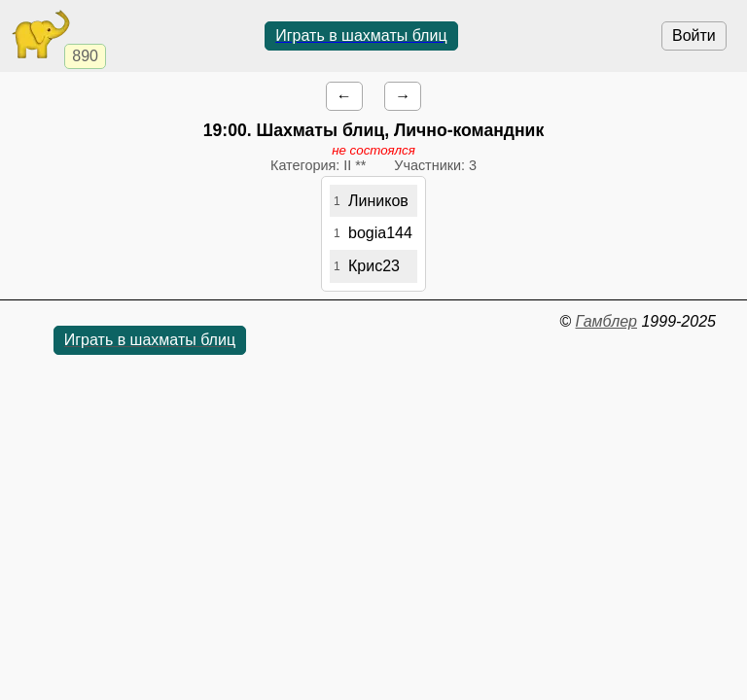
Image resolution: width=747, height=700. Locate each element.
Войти (694, 35)
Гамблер (606, 321)
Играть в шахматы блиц (361, 35)
